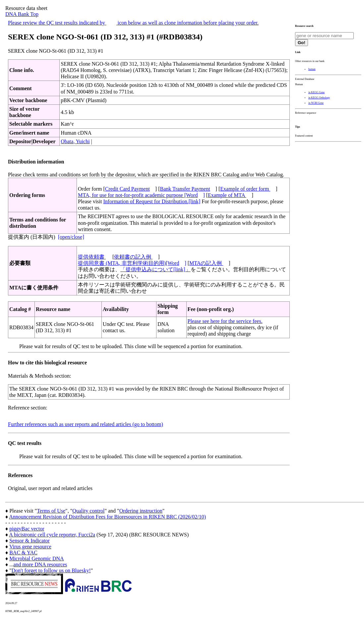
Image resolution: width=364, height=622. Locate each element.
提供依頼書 (92, 257)
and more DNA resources (40, 564)
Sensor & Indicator (30, 541)
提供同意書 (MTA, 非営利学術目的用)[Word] (132, 263)
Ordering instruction (141, 511)
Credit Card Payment (127, 189)
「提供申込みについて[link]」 (155, 269)
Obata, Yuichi (75, 141)
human (312, 69)
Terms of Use (51, 511)
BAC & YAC (23, 553)
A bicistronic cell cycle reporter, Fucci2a (52, 535)
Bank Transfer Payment (185, 189)
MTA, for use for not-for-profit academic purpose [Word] (141, 195)
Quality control (88, 511)
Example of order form (245, 189)
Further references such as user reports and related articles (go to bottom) (86, 424)
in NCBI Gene (316, 103)
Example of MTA (227, 195)
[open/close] (71, 237)
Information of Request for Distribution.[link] (152, 201)
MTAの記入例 (206, 263)
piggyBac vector (27, 529)
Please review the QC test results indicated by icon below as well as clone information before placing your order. (133, 23)
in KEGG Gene (316, 92)
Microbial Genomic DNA (36, 559)
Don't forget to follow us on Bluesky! (51, 570)
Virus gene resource (30, 547)
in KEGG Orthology (319, 98)
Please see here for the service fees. (225, 321)
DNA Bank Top (22, 14)
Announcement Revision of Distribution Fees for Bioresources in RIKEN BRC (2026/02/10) (107, 517)
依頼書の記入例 (133, 257)
